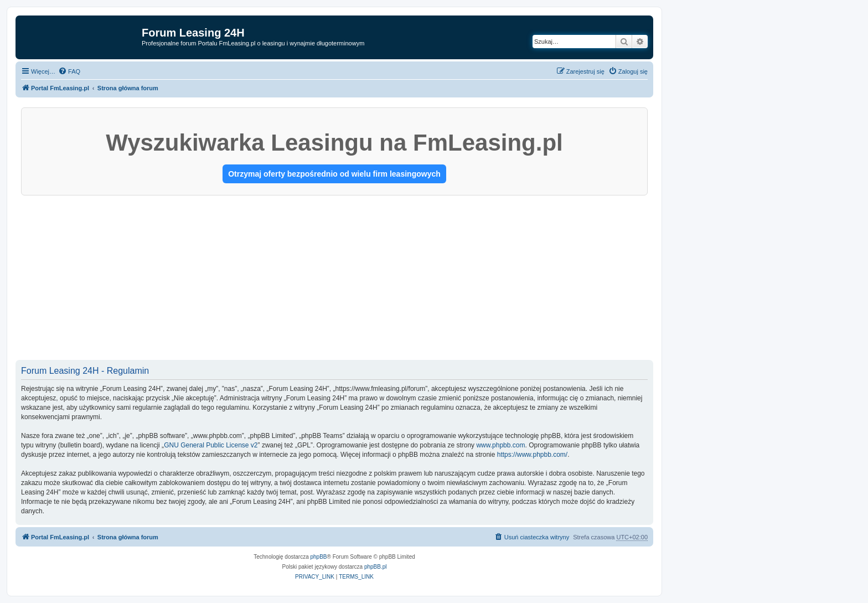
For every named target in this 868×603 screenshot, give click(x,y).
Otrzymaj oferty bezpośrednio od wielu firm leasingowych (334, 174)
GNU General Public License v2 (211, 445)
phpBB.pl (376, 567)
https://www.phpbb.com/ (532, 455)
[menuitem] (69, 71)
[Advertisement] (334, 279)
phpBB (319, 557)
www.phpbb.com (500, 445)
